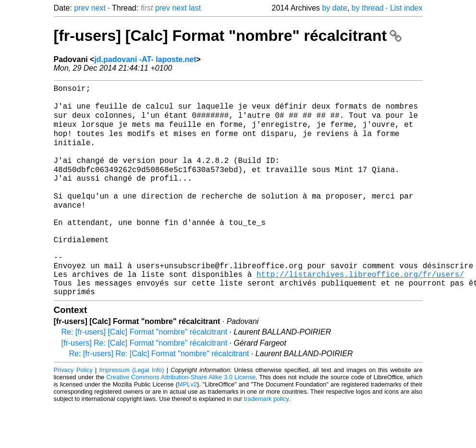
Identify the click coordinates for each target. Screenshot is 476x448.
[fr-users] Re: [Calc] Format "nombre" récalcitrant (145, 385)
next (98, 8)
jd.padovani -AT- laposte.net (145, 59)
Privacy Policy (73, 412)
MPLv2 (187, 426)
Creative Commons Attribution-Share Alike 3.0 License (181, 419)
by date (334, 8)
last (195, 8)
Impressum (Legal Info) (132, 412)
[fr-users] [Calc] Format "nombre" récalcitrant (228, 36)
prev (81, 8)
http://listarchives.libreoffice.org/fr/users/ (360, 312)
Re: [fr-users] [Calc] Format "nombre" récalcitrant (145, 374)
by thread (368, 8)
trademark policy (266, 441)
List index (406, 8)
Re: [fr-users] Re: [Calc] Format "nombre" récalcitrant (159, 395)
